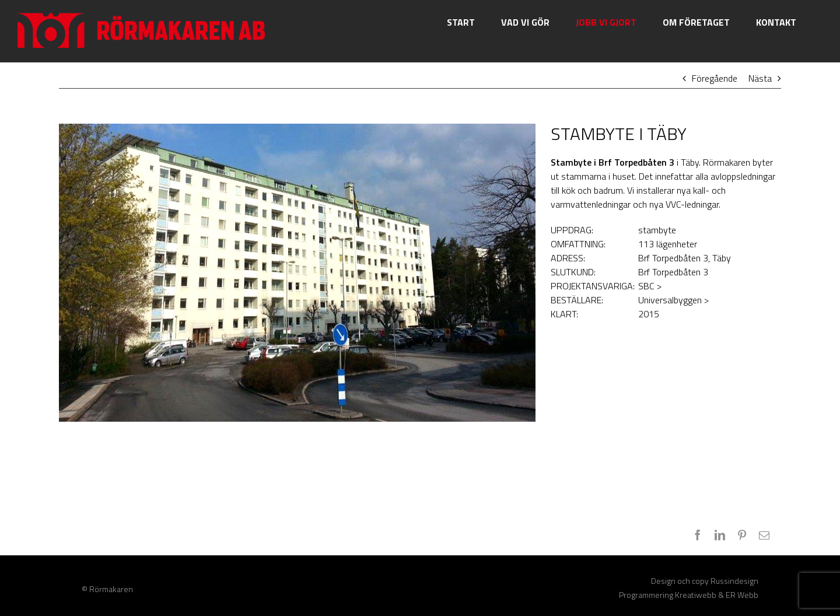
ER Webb (742, 595)
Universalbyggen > (673, 300)
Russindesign (734, 581)
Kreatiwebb (696, 595)
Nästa (760, 78)
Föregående (715, 78)
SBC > (650, 286)
